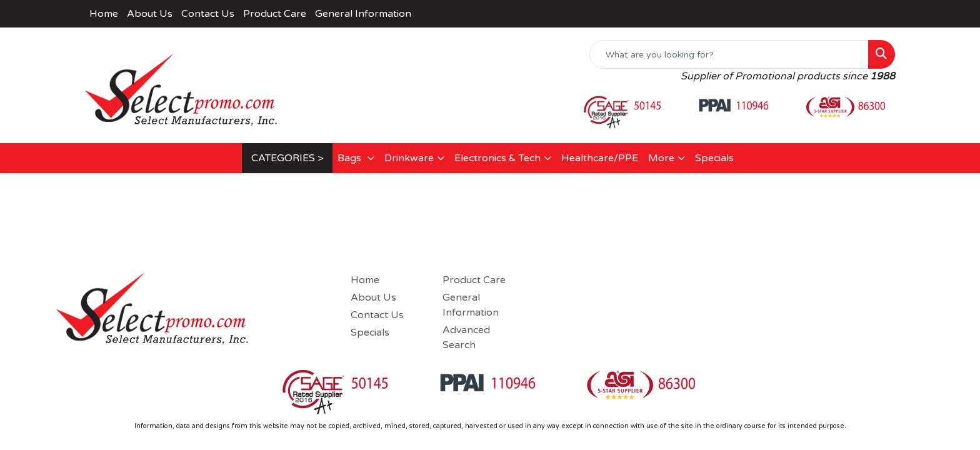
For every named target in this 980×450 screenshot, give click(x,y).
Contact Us (208, 14)
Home (104, 14)
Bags (351, 158)
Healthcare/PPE (600, 158)
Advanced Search (466, 337)
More (661, 158)
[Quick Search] (729, 54)
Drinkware (409, 158)
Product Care (275, 14)
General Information (363, 14)
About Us (150, 14)
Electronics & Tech (497, 158)
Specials (714, 158)
